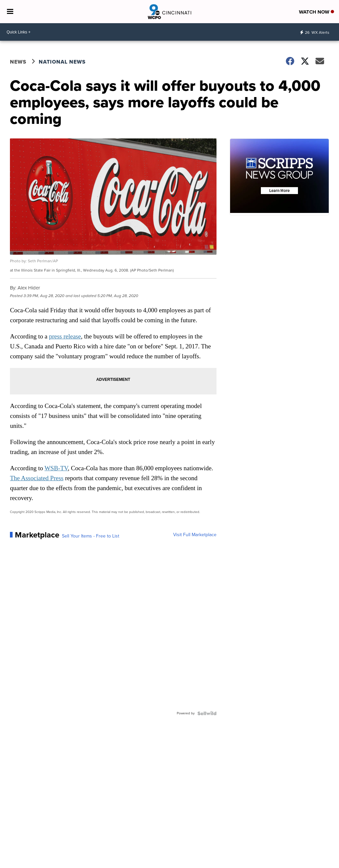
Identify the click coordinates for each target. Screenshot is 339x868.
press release (65, 336)
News (18, 62)
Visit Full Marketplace (195, 535)
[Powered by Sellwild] (207, 713)
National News (62, 62)
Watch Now (316, 12)
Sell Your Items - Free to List (91, 536)
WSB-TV (56, 468)
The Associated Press (37, 478)
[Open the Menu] (10, 12)
